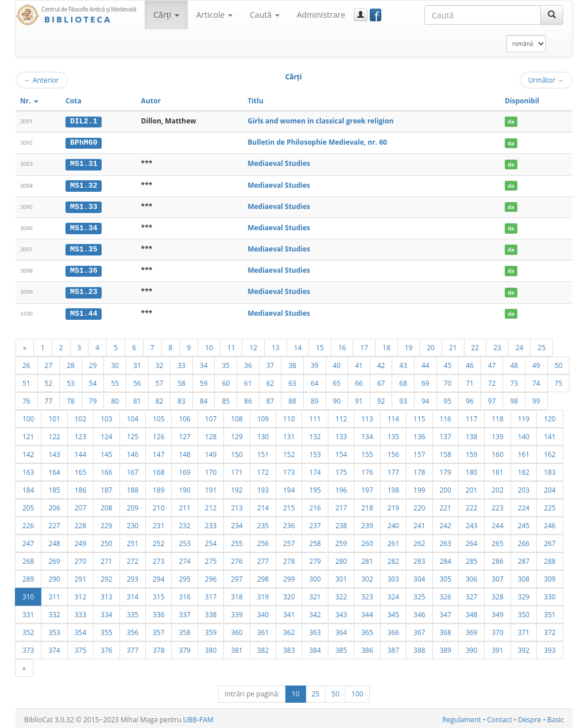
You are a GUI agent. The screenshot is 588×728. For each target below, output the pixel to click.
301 (341, 576)
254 (211, 541)
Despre (529, 717)
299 (289, 576)
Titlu (255, 101)
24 (520, 345)
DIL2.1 (84, 121)
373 (28, 648)
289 (28, 576)
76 (26, 398)
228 (80, 523)
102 (80, 416)
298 (263, 576)
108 (237, 416)
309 (550, 576)
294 (158, 576)
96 (470, 398)
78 (71, 398)
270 (80, 559)
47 (492, 363)
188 (133, 487)
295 (184, 576)
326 (446, 594)
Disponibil (522, 101)
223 (497, 505)
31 (137, 363)
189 (158, 487)
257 (289, 541)
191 (211, 487)
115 (419, 416)
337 (184, 612)
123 (80, 434)
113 (367, 416)
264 (471, 541)
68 (403, 381)
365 (367, 630)
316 (184, 594)
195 (315, 487)
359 (211, 630)
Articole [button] (214, 15)
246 (550, 523)
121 (28, 434)
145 (106, 452)
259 (341, 541)
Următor (546, 80)
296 (211, 576)
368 (446, 630)
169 (184, 470)
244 (497, 523)
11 (231, 345)
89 (315, 398)
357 (158, 630)
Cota (73, 101)
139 (497, 434)
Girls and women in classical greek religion (320, 121)
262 (419, 541)
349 (497, 612)
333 (80, 612)
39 (315, 363)
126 (158, 434)
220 (419, 505)
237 (315, 523)
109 (263, 416)
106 (184, 416)
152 (289, 452)
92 (381, 398)
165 (80, 470)
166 (106, 470)
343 (341, 612)
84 (204, 398)
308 (524, 576)
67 (381, 381)
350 (524, 612)
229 (106, 523)
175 (341, 470)
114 (393, 416)
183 (550, 470)
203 (524, 487)
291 (80, 576)
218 (367, 505)
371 (524, 630)
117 (471, 416)
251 (133, 541)
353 (54, 630)
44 (425, 363)
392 (524, 648)
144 (80, 452)
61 (248, 381)
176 (367, 470)
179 (446, 470)
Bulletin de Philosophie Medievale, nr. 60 (317, 142)
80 (115, 398)
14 (298, 345)
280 (341, 559)
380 (211, 648)
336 (158, 612)
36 (248, 363)
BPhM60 (84, 142)
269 (54, 559)
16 (342, 345)
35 (226, 363)
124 (106, 434)
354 (80, 630)
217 (341, 505)
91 (359, 398)
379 (184, 648)
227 (54, 523)
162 (550, 452)
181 (497, 470)
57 (160, 381)
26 (26, 363)
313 (106, 594)
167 (133, 470)
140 (524, 434)
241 (419, 523)
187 (106, 487)
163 (28, 470)
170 (211, 470)
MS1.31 (84, 164)
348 (471, 612)
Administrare (321, 15)
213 (237, 505)
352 (28, 630)
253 (184, 541)
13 (276, 345)
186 (80, 487)
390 (471, 648)
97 (492, 398)
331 (28, 612)
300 (315, 576)
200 (446, 487)
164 (54, 470)
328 (497, 594)
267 (550, 541)
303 (393, 576)
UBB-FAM (198, 717)
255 (237, 541)
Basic (556, 717)
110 (289, 416)
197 (367, 487)
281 (367, 559)
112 (341, 416)
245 (524, 523)
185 (54, 487)
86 (248, 398)
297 (237, 576)
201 (471, 487)
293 (133, 576)
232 (184, 523)
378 (158, 648)
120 (550, 416)
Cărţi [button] (166, 15)
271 (106, 559)
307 (497, 576)
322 (341, 594)
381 (237, 648)
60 (226, 381)
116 (446, 416)
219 (393, 505)
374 (54, 648)
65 (337, 381)
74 (536, 381)
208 (106, 505)
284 (446, 559)
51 (26, 381)
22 (475, 345)
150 (237, 452)
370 (497, 630)
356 (133, 630)
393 (550, 648)
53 (71, 381)
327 (471, 594)
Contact (499, 717)
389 (446, 648)
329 (524, 594)
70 (448, 381)
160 (497, 452)
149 (211, 452)
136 (419, 434)
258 (315, 541)
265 (497, 541)
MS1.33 (84, 206)
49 (536, 363)
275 (211, 559)
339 (237, 612)
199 (419, 487)
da (511, 121)
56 (137, 381)
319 (263, 594)
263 (446, 541)
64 (315, 381)
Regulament (461, 717)
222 (471, 505)
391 (497, 648)
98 (514, 398)
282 (393, 559)
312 (80, 594)
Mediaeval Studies (279, 163)
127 (184, 434)
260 (367, 541)
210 (158, 505)
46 (470, 363)
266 (524, 541)
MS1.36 (84, 269)
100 (28, 416)
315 (158, 594)
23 (497, 345)
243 (471, 523)
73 (514, 381)
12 (253, 345)
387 (393, 648)
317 (211, 594)
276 (237, 559)
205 (28, 505)
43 (403, 363)
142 (28, 452)
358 (184, 630)
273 (158, 559)
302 (367, 576)
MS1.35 (84, 248)
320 (289, 594)
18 (386, 345)
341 (289, 612)
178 (419, 470)
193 (263, 487)
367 (419, 630)
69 (425, 381)
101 (54, 416)
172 (263, 470)
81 (137, 398)
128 (211, 434)
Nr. (29, 101)
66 (359, 381)
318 (237, 594)
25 (541, 345)
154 (341, 452)
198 (393, 487)
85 (226, 398)
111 (315, 416)
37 (270, 363)
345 (393, 612)
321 (315, 594)
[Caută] (552, 15)
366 (393, 630)
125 (133, 434)
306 (471, 576)
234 (237, 523)
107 (211, 416)
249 (80, 541)
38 (292, 363)
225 (550, 505)
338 (211, 612)
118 (497, 416)
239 (367, 523)
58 (181, 381)
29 (93, 363)
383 (289, 648)
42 (381, 363)
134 (367, 434)
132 (315, 434)
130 (263, 434)
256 (263, 541)
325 (419, 594)
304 (419, 576)
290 (54, 576)
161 (524, 452)
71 (470, 381)
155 (367, 452)
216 (315, 505)
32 (160, 363)
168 (158, 470)
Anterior (42, 80)
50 (559, 363)
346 (419, 612)
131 (289, 434)
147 (158, 452)
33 (181, 363)
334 (106, 612)
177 (393, 470)
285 (471, 559)
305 (446, 576)
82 (160, 398)
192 (237, 487)
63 (292, 381)
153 (315, 452)
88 (292, 398)
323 (367, 594)
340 (263, 612)
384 (315, 648)
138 (471, 434)
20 (431, 345)
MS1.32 (84, 184)
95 (448, 398)
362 (289, 630)
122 (54, 434)
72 (492, 381)
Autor (151, 101)
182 (524, 470)
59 (204, 381)
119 (524, 416)
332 (54, 612)
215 (289, 505)
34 (204, 363)
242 (446, 523)
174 (315, 470)
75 (559, 381)
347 (446, 612)
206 (54, 505)
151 (263, 452)
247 (28, 541)
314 (133, 594)
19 (409, 345)
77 (49, 398)
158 (446, 452)
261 (393, 541)
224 (524, 505)
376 (106, 648)
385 (341, 648)
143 (54, 452)
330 (550, 594)
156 (393, 452)
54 (93, 381)
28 (71, 363)
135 (393, 434)
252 (158, 541)
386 (367, 648)
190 (184, 487)
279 (315, 559)
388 (419, 648)
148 (184, 452)
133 (341, 434)
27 (49, 363)
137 (446, 434)
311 (54, 594)
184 (28, 487)
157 (419, 452)
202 (497, 487)
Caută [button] (265, 15)
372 (550, 630)
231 (158, 523)
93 (403, 398)
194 (289, 487)
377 (133, 648)
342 (315, 612)
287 (524, 559)
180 (471, 470)
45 (448, 363)
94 (425, 398)
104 (133, 416)
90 (337, 398)
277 (263, 559)
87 (270, 398)
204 (550, 487)
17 (364, 345)
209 (133, 505)
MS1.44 (84, 311)
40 (337, 363)
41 (359, 363)
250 (106, 541)
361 (263, 630)
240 (393, 523)
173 (289, 470)
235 (263, 523)
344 (367, 612)
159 (471, 452)
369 (471, 630)
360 (237, 630)
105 (158, 416)
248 (54, 541)
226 (28, 523)
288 (550, 559)
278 (289, 559)
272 (133, 559)
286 (497, 559)
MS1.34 (84, 227)
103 (106, 416)
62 (270, 381)
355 (106, 630)
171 (237, 470)
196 (341, 487)
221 (446, 505)
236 (289, 523)
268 (28, 559)
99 (536, 398)
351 (550, 612)
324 (393, 594)
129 (237, 434)
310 (28, 594)
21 (453, 345)
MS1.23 (84, 290)
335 (133, 612)
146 (133, 452)
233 (211, 523)
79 (93, 398)
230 (133, 523)
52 (49, 381)
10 (209, 345)
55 (115, 381)
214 (263, 505)
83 (181, 398)
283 (419, 559)
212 (211, 505)
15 (320, 345)
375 (80, 648)
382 (263, 648)
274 (184, 559)
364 (341, 630)
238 (341, 523)
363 (315, 630)
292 (106, 576)
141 (550, 434)
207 (80, 505)
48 (514, 363)
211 (184, 505)
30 (115, 363)
